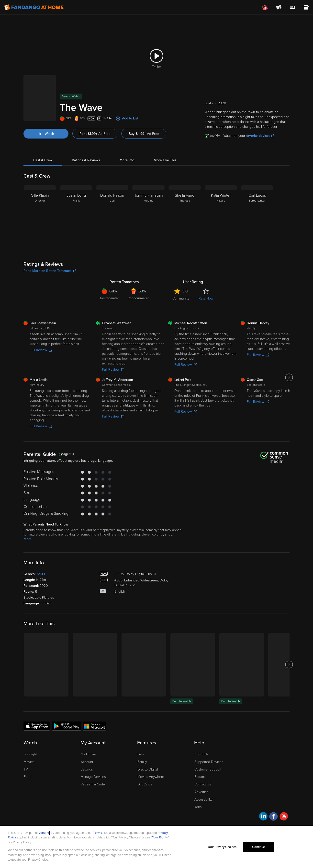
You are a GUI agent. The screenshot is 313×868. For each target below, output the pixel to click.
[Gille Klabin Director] (40, 216)
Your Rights (160, 837)
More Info (127, 160)
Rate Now (206, 298)
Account (87, 762)
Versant (44, 833)
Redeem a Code (93, 784)
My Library (88, 754)
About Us (201, 754)
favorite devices (260, 136)
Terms (98, 833)
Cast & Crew (43, 160)
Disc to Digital (148, 769)
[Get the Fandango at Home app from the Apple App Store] (37, 726)
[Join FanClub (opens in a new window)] (265, 7)
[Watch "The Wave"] (46, 134)
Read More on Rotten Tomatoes (50, 271)
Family (142, 762)
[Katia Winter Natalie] (221, 216)
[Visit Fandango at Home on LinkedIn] (263, 817)
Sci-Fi (41, 574)
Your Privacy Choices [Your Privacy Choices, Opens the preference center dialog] (222, 847)
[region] (156, 847)
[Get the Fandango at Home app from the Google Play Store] (67, 726)
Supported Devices (209, 762)
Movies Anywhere (151, 777)
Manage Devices (93, 777)
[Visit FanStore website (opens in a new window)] (306, 7)
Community (181, 298)
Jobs (198, 807)
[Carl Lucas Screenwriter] (257, 216)
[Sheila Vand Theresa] (185, 216)
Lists (141, 754)
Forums (200, 777)
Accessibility (203, 799)
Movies (29, 762)
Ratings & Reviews (86, 160)
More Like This (165, 160)
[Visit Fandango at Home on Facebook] (274, 817)
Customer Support (208, 769)
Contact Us (203, 784)
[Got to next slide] (289, 377)
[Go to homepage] (34, 7)
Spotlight (30, 754)
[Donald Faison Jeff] (112, 216)
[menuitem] (292, 7)
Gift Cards (145, 784)
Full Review (41, 350)
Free (27, 777)
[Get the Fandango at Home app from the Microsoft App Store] (95, 726)
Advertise (201, 792)
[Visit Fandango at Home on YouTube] (284, 817)
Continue (258, 847)
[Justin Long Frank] (76, 216)
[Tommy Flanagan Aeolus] (148, 216)
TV (26, 769)
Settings (87, 769)
